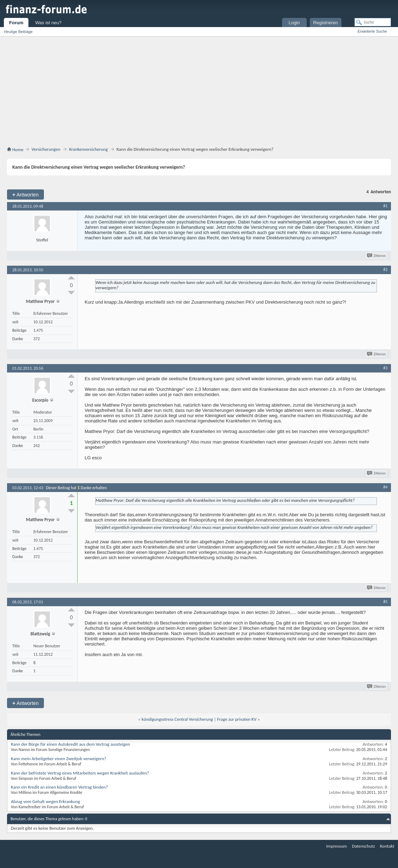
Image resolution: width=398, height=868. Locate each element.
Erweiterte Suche (372, 31)
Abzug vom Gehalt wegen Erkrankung (45, 801)
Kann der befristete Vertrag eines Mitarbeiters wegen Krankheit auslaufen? (80, 773)
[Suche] (373, 22)
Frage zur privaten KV (237, 719)
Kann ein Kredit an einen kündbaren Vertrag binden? (59, 787)
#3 (385, 368)
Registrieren (326, 23)
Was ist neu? (48, 23)
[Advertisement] (203, 93)
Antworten (25, 195)
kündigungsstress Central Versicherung (177, 719)
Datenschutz (363, 846)
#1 (385, 206)
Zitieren (377, 256)
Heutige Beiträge (18, 32)
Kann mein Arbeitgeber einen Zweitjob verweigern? (58, 759)
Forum (16, 23)
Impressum (337, 846)
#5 (385, 602)
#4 (385, 487)
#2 (385, 270)
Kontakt (387, 846)
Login (294, 23)
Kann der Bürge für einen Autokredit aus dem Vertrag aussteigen (70, 744)
